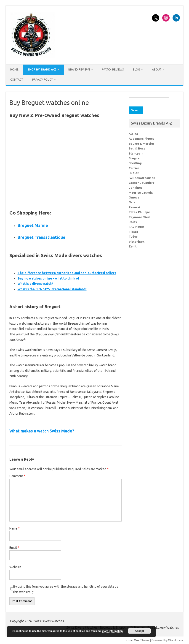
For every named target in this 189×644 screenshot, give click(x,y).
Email (14, 548)
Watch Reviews (113, 69)
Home (14, 69)
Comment (17, 476)
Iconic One (133, 640)
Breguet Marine (33, 225)
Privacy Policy (43, 80)
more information (112, 631)
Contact (17, 80)
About (157, 69)
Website (15, 567)
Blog (136, 69)
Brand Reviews (79, 69)
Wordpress (176, 640)
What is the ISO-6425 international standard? (52, 289)
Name (15, 528)
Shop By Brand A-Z (42, 69)
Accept (139, 631)
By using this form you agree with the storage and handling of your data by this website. (66, 589)
